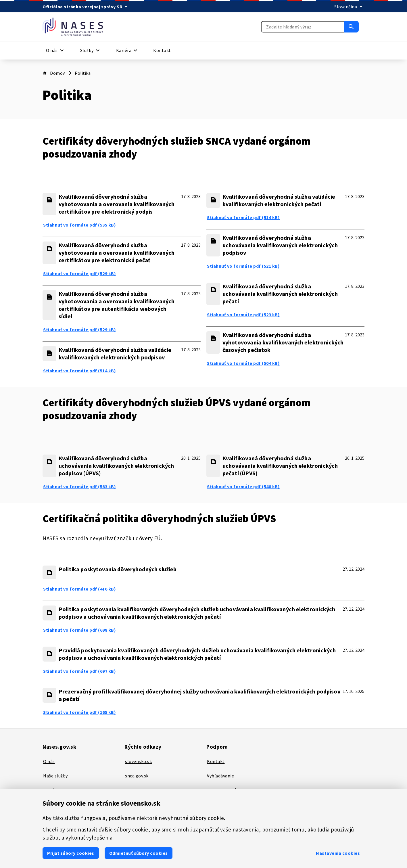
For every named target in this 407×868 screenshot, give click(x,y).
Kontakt (162, 50)
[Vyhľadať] (351, 27)
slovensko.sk (138, 761)
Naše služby (55, 776)
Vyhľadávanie (220, 776)
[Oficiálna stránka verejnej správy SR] (86, 7)
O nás (49, 761)
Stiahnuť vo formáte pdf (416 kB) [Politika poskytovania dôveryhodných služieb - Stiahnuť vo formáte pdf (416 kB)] (79, 589)
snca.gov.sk (137, 776)
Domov (57, 73)
